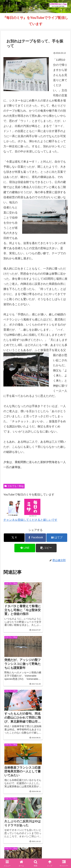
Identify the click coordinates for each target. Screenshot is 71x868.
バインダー (36, 851)
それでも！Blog (14, 486)
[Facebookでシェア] (35, 538)
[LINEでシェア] (25, 548)
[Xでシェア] (14, 538)
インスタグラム (19, 846)
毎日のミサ (52, 846)
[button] (46, 548)
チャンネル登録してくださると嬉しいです (30, 520)
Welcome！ (19, 840)
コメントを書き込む (35, 784)
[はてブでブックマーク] (57, 538)
